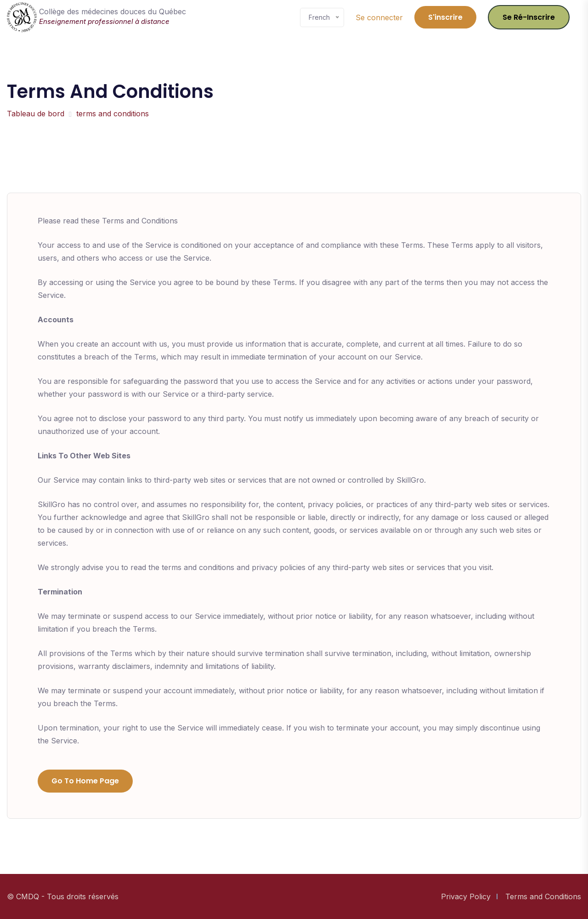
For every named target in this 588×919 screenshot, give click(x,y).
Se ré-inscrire (529, 17)
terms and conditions (113, 114)
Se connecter (379, 17)
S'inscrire (445, 17)
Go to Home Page (85, 781)
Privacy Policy (466, 896)
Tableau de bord (36, 114)
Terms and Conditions (543, 896)
